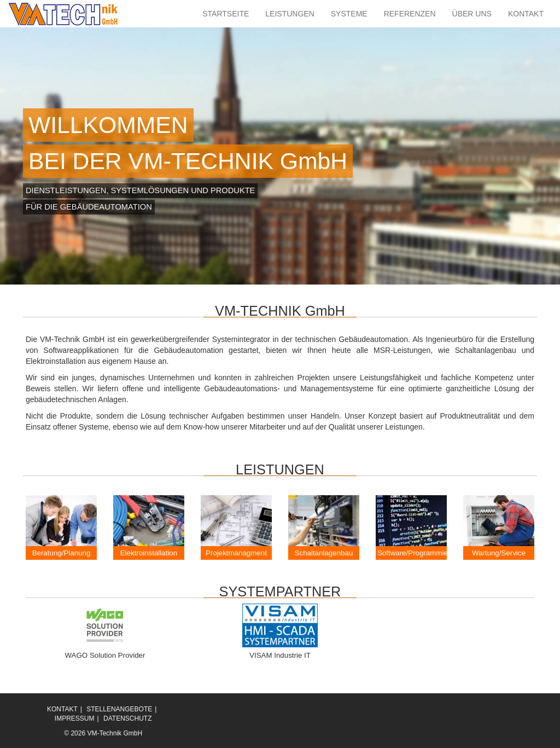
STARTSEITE (226, 14)
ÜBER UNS (472, 14)
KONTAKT (526, 14)
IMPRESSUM (75, 718)
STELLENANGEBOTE (119, 709)
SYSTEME (349, 14)
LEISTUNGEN (290, 14)
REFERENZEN (410, 14)
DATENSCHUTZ (127, 718)
